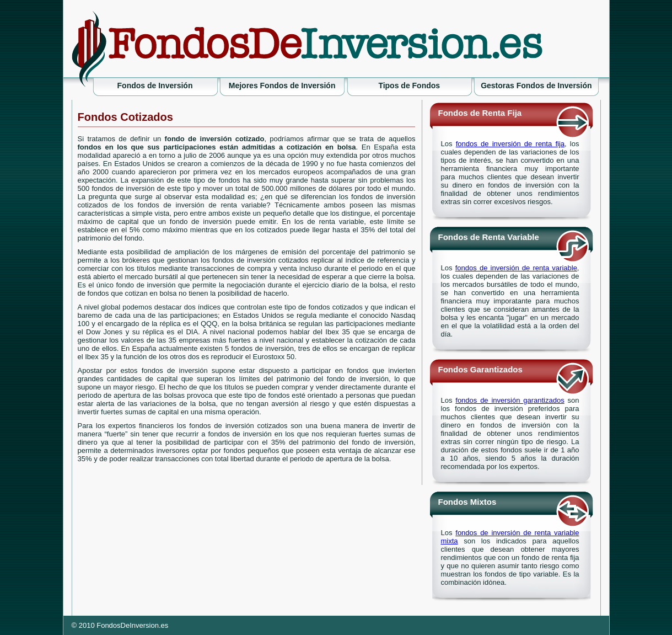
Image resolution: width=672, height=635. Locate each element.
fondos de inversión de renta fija (510, 144)
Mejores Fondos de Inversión (282, 86)
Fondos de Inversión (155, 86)
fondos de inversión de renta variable (516, 268)
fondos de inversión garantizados (510, 400)
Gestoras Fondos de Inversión (536, 86)
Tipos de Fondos (409, 86)
